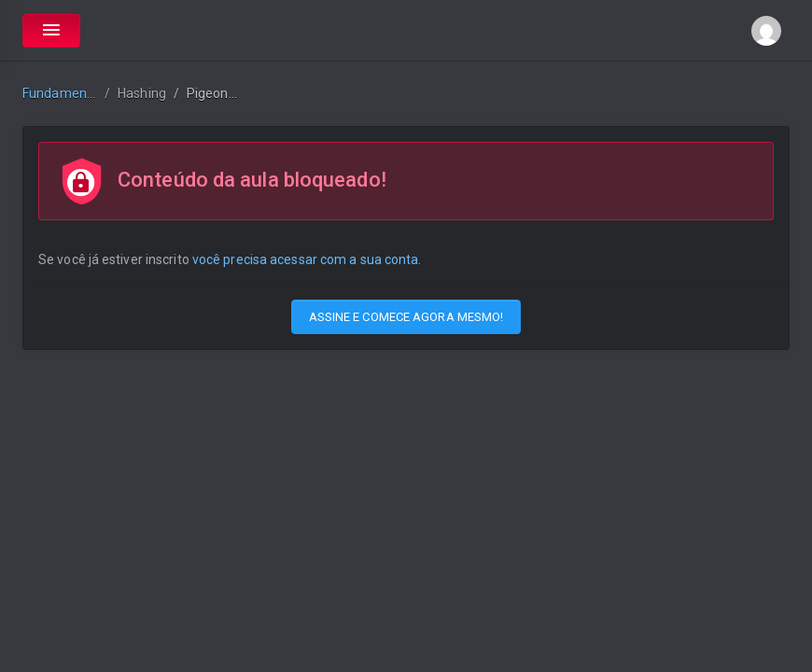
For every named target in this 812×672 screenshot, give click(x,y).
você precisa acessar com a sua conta (306, 259)
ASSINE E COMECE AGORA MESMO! (406, 317)
